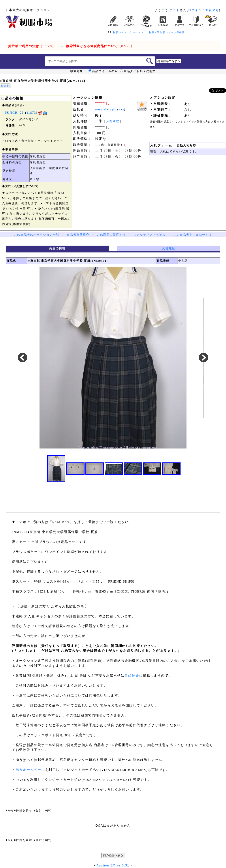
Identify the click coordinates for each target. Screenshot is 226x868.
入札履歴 (113, 121)
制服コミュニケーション (128, 32)
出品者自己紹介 (78, 235)
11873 (31, 113)
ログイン (195, 10)
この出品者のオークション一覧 (37, 235)
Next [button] (203, 358)
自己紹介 (132, 676)
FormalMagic (106, 109)
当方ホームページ (30, 770)
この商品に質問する (111, 235)
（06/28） (32, 46)
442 (121, 109)
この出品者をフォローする (193, 235)
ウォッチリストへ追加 (150, 235)
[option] (113, 358)
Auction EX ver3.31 (113, 865)
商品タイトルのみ (103, 71)
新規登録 (212, 10)
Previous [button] (23, 358)
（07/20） (100, 46)
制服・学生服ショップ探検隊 (167, 32)
